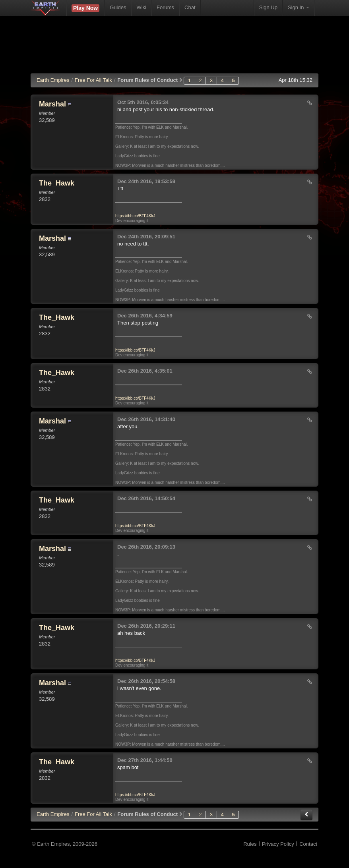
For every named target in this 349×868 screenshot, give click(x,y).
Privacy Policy (278, 844)
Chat (190, 7)
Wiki (141, 7)
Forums (165, 7)
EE (53, 814)
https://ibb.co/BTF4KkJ (135, 216)
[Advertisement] (175, 50)
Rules (250, 844)
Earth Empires (53, 80)
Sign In (299, 7)
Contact (308, 844)
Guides (118, 7)
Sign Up (268, 7)
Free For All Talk (93, 80)
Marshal (52, 104)
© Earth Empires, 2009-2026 (65, 844)
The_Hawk (57, 183)
